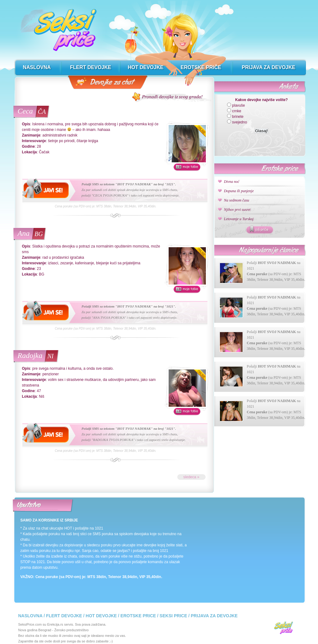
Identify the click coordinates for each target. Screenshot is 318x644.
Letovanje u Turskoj (239, 219)
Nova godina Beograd (35, 630)
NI (50, 356)
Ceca (25, 111)
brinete (238, 117)
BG (39, 234)
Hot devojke (101, 616)
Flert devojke (64, 616)
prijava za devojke (269, 67)
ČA (42, 112)
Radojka (30, 355)
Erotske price (138, 616)
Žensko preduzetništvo (72, 630)
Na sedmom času (236, 200)
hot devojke (146, 67)
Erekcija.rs (55, 624)
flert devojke (91, 67)
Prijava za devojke (214, 616)
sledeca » (191, 477)
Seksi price (173, 616)
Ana (24, 233)
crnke (236, 111)
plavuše (238, 105)
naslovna (37, 67)
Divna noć (232, 182)
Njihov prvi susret (237, 210)
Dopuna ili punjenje (239, 191)
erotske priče (201, 67)
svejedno (239, 122)
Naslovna (30, 616)
